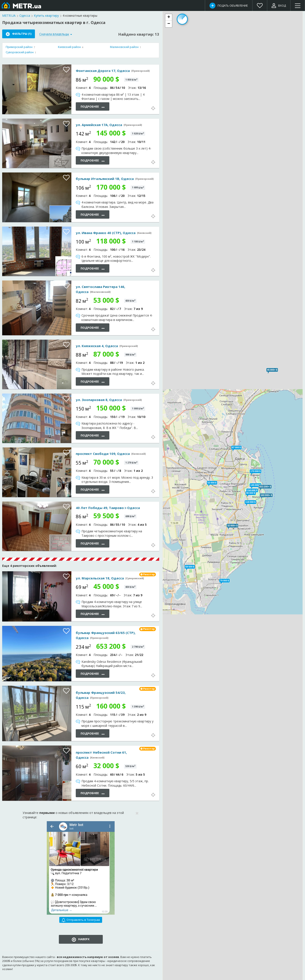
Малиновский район (124, 47)
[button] (251, 493)
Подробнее (93, 107)
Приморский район (19, 47)
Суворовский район (20, 52)
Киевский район (69, 47)
